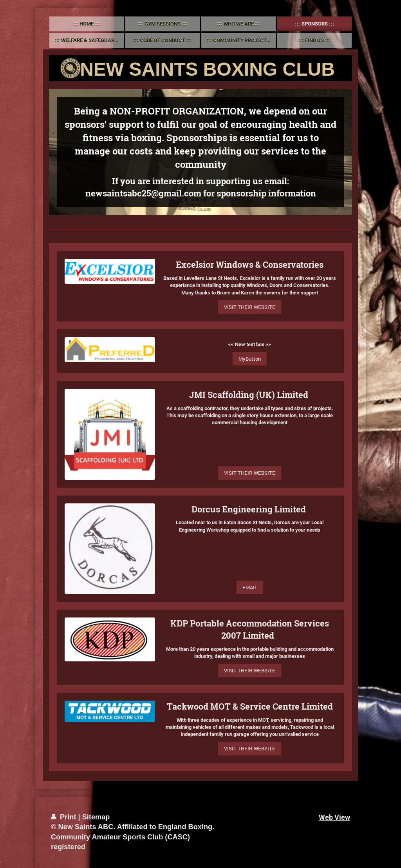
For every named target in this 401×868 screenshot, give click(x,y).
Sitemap (96, 817)
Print (65, 817)
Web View (334, 817)
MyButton (250, 359)
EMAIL (250, 587)
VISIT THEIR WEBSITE (250, 307)
